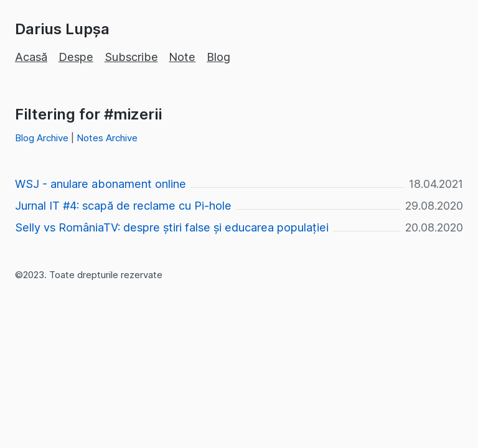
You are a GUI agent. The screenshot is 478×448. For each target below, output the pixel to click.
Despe (76, 57)
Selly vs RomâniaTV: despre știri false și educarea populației (172, 227)
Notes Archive (107, 138)
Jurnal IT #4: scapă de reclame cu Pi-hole (123, 206)
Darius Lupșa (62, 29)
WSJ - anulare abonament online (101, 184)
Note (182, 57)
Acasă (31, 57)
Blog (218, 57)
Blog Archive (42, 138)
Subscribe (131, 57)
